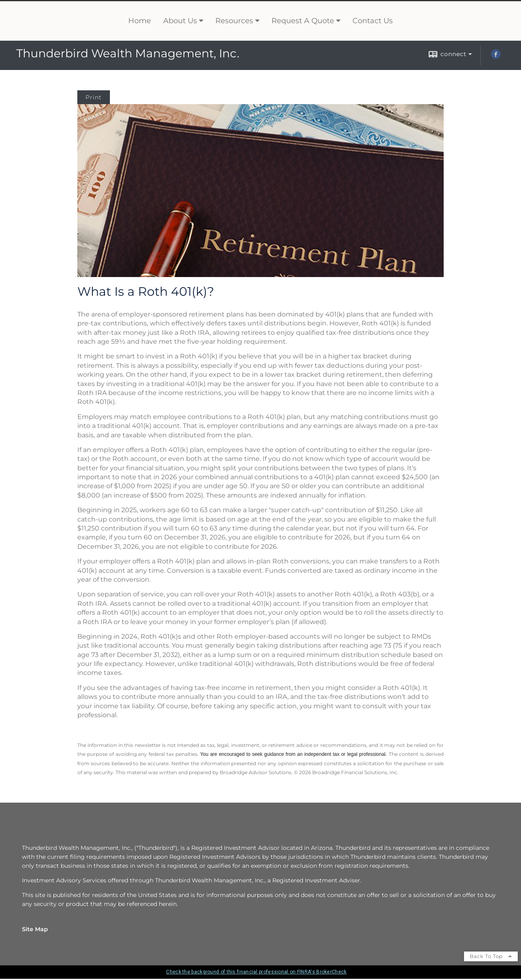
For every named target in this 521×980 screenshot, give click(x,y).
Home (140, 20)
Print (94, 96)
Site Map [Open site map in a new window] (35, 928)
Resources (234, 20)
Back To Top (491, 955)
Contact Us (373, 20)
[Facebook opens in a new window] (496, 56)
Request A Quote (303, 20)
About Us (180, 20)
